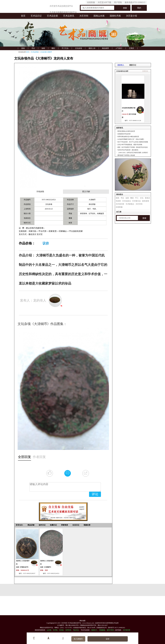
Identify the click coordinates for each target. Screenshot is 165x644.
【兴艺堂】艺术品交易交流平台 (71, 623)
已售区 (132, 48)
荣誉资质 (65, 525)
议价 (46, 243)
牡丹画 (55, 630)
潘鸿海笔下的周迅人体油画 (126, 155)
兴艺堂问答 (120, 204)
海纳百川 (94, 630)
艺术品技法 (127, 201)
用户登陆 (118, 2)
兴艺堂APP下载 (104, 2)
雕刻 (53, 48)
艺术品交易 (52, 16)
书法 (33, 48)
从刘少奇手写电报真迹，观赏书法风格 (130, 145)
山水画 (49, 630)
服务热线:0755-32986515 (135, 2)
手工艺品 (65, 48)
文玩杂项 (78, 48)
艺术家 (48, 638)
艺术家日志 (136, 201)
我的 (139, 8)
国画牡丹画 (115, 16)
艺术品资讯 (69, 16)
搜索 (125, 8)
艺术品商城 (35, 52)
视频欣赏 (87, 525)
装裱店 (147, 198)
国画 (23, 48)
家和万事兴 (111, 630)
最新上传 (92, 48)
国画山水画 (99, 16)
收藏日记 (53, 525)
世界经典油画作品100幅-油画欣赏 (128, 137)
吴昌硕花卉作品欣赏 (124, 134)
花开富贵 (68, 630)
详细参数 (40, 192)
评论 (95, 494)
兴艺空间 (84, 16)
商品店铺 (31, 525)
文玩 (142, 198)
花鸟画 (61, 630)
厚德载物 (102, 630)
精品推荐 (105, 48)
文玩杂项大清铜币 (46, 52)
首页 (23, 16)
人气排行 (119, 48)
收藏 (63, 638)
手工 (137, 198)
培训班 (118, 201)
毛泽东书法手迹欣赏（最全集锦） (128, 150)
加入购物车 (78, 639)
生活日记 (76, 525)
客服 (34, 638)
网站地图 (82, 621)
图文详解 (86, 192)
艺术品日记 (36, 16)
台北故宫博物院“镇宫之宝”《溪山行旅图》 (131, 139)
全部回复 (25, 457)
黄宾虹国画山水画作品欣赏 (126, 131)
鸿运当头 (76, 630)
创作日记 (42, 525)
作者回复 (39, 457)
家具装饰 (146, 201)
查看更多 (145, 71)
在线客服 (91, 2)
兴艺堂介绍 (132, 16)
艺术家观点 (130, 204)
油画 (43, 48)
